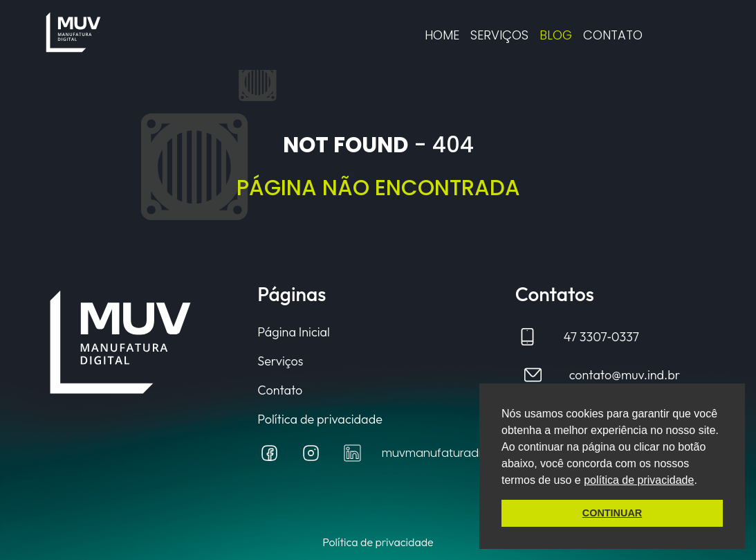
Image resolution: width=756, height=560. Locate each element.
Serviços (499, 35)
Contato (280, 390)
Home (442, 35)
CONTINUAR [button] (612, 513)
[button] (702, 481)
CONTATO (613, 35)
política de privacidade (639, 480)
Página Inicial (294, 332)
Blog (556, 35)
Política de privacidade (320, 419)
